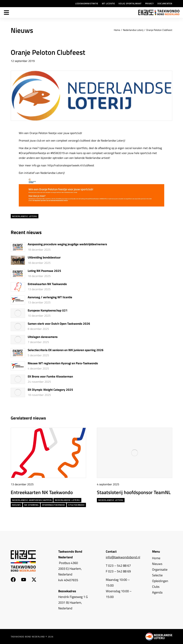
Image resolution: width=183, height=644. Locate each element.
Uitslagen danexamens (43, 337)
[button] (163, 418)
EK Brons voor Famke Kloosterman (50, 377)
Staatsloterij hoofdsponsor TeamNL (134, 492)
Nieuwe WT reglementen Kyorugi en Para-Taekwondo (63, 363)
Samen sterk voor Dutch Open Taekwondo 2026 (59, 324)
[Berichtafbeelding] (18, 247)
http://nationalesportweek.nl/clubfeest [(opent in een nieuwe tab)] (71, 165)
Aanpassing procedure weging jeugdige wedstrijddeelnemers (67, 244)
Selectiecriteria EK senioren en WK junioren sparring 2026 (66, 350)
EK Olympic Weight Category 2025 (50, 390)
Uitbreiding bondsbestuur (44, 258)
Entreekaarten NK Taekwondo (47, 284)
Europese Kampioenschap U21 (48, 311)
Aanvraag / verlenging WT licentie (50, 297)
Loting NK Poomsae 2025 (44, 271)
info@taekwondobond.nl (123, 557)
